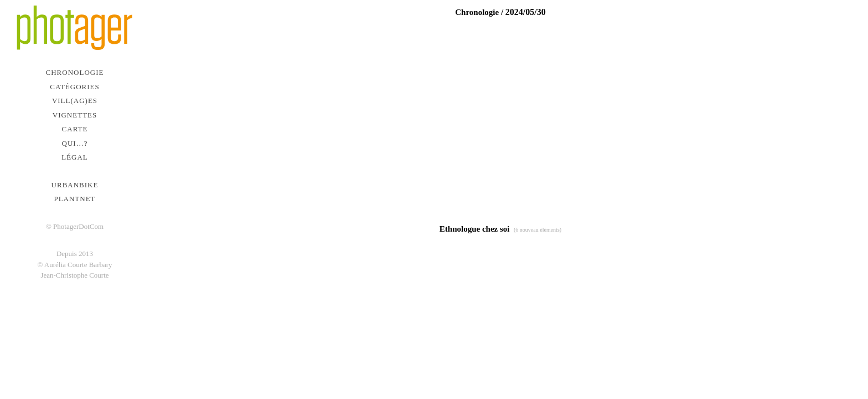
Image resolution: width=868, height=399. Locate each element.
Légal (75, 157)
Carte (75, 129)
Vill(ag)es (75, 101)
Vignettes (75, 115)
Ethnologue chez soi (475, 229)
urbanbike (75, 185)
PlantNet (74, 199)
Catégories (74, 87)
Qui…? (75, 143)
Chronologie (75, 72)
